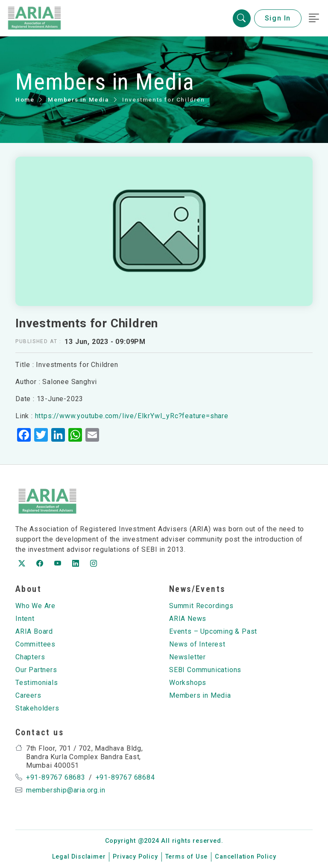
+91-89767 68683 (56, 777)
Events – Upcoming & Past (213, 631)
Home (25, 99)
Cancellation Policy (245, 857)
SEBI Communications (205, 670)
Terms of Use (187, 857)
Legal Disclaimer (79, 857)
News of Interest (197, 644)
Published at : (38, 341)
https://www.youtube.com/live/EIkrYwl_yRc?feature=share (132, 416)
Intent (25, 619)
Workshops (188, 683)
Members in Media (78, 99)
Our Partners (36, 670)
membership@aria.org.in (66, 790)
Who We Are (35, 606)
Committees (35, 644)
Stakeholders (37, 708)
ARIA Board (34, 631)
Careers (28, 695)
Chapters (30, 657)
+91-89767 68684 (125, 777)
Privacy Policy (135, 857)
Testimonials (37, 683)
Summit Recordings (201, 606)
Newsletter (187, 657)
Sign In (278, 18)
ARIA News (188, 619)
